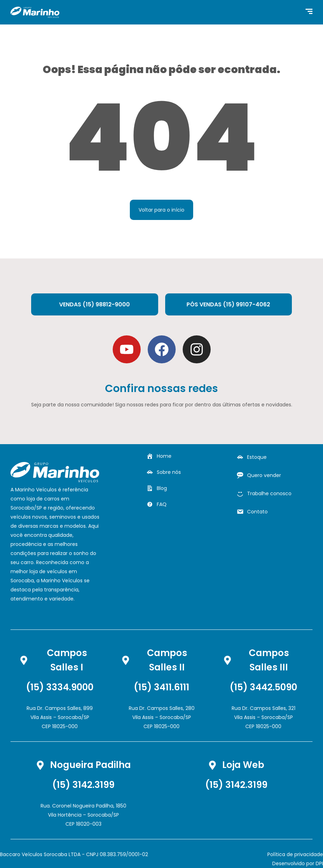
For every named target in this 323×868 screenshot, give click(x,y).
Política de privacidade (295, 854)
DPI (319, 863)
